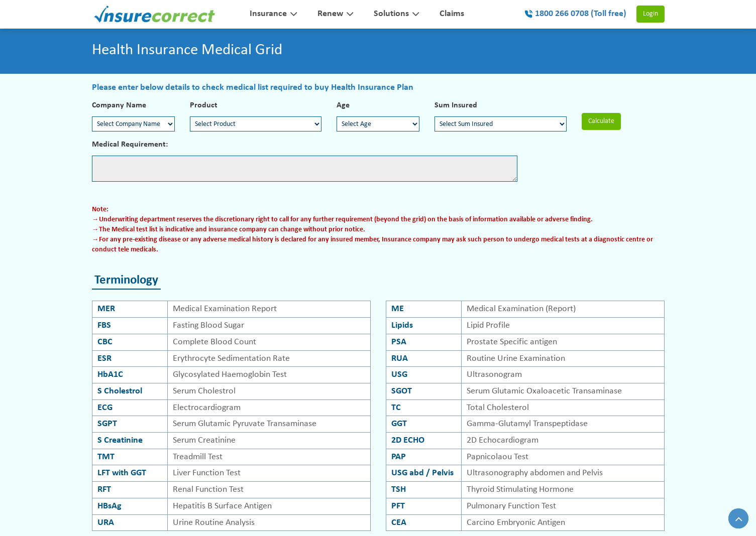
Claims (452, 14)
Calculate (601, 121)
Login (651, 14)
